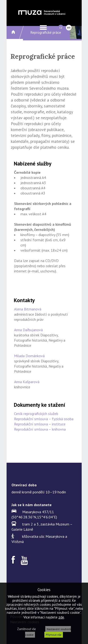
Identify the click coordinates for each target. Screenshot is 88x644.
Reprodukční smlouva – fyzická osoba (44, 419)
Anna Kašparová (27, 382)
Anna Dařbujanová (28, 330)
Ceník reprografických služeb (36, 414)
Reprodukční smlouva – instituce (40, 424)
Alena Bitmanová (28, 309)
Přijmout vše (54, 635)
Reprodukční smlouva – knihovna (40, 429)
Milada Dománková (29, 356)
